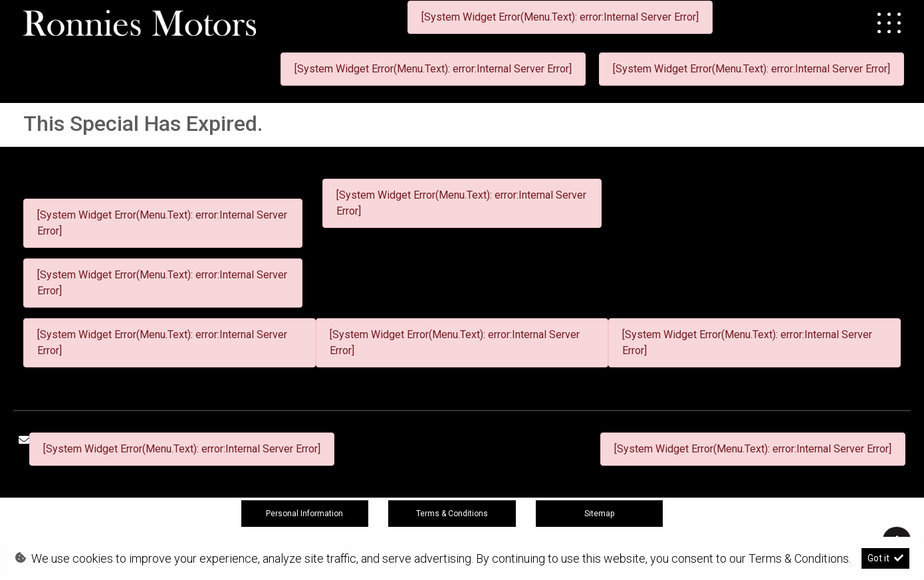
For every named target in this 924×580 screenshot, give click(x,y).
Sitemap (599, 514)
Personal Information (304, 514)
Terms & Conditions (452, 514)
